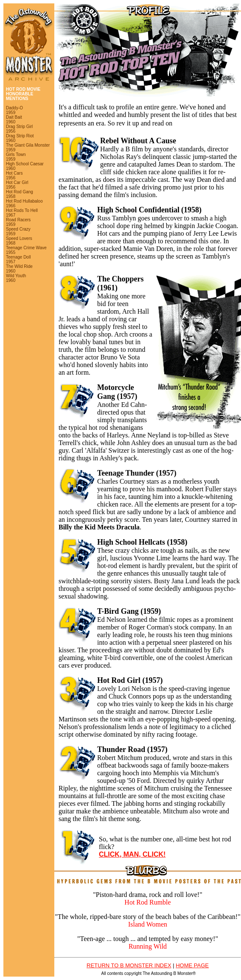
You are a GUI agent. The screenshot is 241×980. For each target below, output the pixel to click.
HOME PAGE (192, 965)
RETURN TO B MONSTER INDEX (129, 965)
